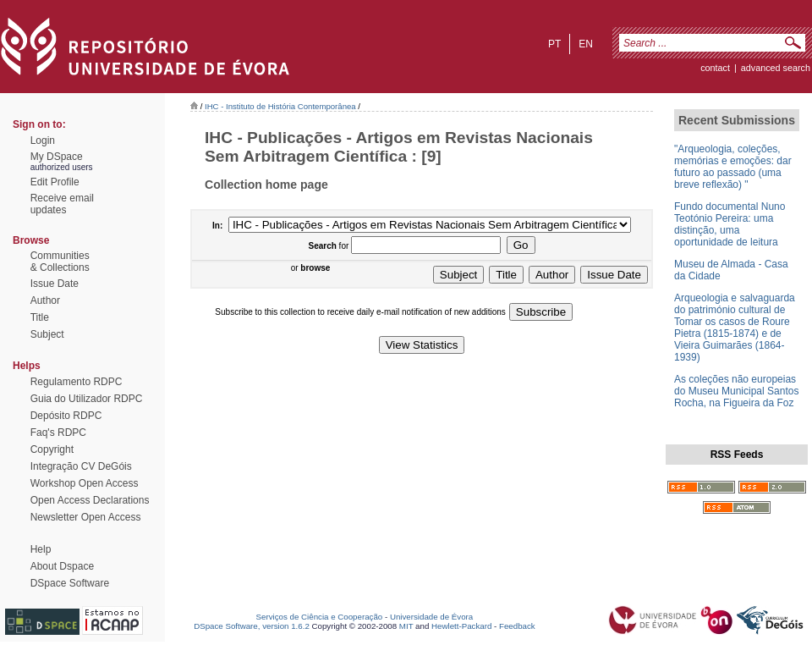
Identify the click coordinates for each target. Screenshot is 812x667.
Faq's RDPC (58, 433)
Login (43, 141)
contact (715, 68)
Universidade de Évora (431, 617)
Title (40, 317)
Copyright (52, 449)
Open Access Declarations (90, 500)
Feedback (517, 626)
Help (41, 549)
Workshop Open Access (85, 483)
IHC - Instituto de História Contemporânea (280, 106)
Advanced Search (776, 68)
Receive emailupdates (62, 204)
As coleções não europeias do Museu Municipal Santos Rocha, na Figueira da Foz (736, 391)
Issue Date (55, 284)
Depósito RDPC (66, 416)
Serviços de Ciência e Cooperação (320, 617)
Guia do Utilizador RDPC (87, 399)
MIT (406, 626)
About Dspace (62, 566)
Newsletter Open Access (86, 517)
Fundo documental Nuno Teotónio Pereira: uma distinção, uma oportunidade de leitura (730, 224)
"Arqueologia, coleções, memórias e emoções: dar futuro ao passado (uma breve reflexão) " (733, 167)
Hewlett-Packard (461, 626)
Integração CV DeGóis (81, 466)
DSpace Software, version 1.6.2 (252, 626)
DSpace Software (70, 583)
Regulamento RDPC (77, 382)
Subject (47, 334)
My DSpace (57, 157)
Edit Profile (55, 182)
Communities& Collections (60, 262)
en (586, 44)
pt (554, 44)
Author (45, 300)
